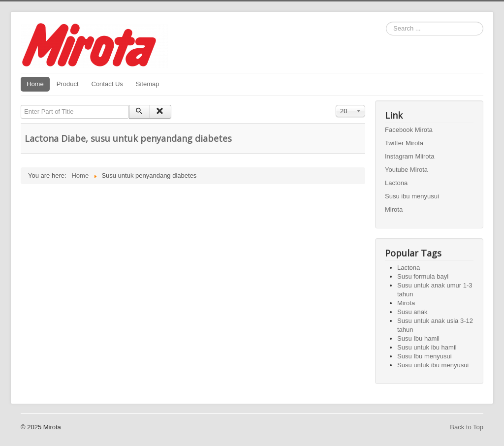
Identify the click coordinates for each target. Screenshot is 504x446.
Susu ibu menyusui (412, 196)
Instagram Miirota (409, 156)
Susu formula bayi (423, 276)
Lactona (396, 183)
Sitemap (148, 84)
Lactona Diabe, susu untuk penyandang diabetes (128, 138)
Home (35, 84)
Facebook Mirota (409, 130)
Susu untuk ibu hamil (427, 347)
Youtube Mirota (406, 170)
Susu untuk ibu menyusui (433, 365)
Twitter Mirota (404, 143)
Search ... (386, 22)
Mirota (394, 209)
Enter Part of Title (21, 105)
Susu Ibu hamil (418, 338)
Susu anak (412, 312)
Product (68, 84)
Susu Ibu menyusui (425, 356)
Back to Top (467, 427)
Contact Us (107, 84)
